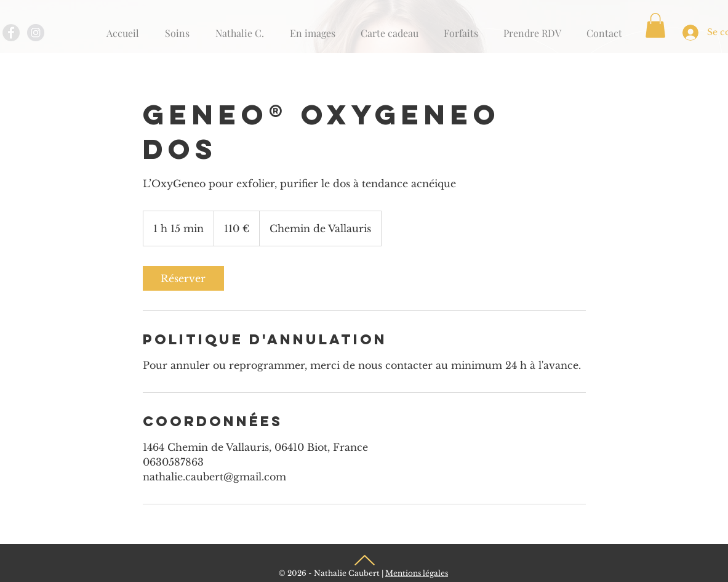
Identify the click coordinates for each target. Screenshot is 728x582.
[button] (655, 26)
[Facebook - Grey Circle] (11, 33)
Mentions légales (417, 573)
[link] (183, 278)
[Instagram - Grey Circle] (36, 33)
